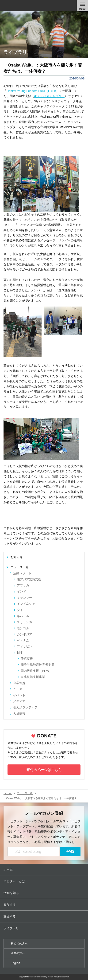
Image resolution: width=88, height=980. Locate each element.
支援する (44, 916)
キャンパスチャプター (49, 96)
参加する (44, 905)
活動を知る (44, 893)
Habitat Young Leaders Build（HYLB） (33, 91)
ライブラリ (44, 928)
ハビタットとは (44, 881)
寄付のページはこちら (44, 770)
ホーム (44, 869)
